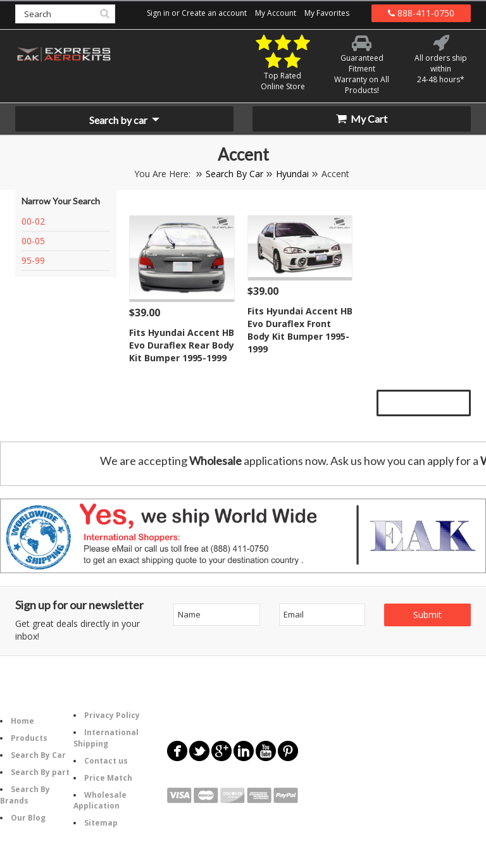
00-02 (33, 221)
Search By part (40, 772)
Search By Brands (25, 795)
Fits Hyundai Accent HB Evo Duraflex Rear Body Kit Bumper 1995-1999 (182, 345)
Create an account (214, 13)
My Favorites (327, 13)
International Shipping (106, 738)
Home (22, 721)
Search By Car (234, 174)
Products (29, 738)
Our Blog (28, 818)
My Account (276, 13)
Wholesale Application (100, 800)
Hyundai (292, 174)
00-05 (33, 241)
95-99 (33, 260)
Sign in (158, 13)
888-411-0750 (421, 13)
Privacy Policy (112, 715)
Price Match (108, 778)
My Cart (362, 119)
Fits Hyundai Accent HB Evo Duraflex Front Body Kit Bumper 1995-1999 (300, 330)
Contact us (106, 761)
